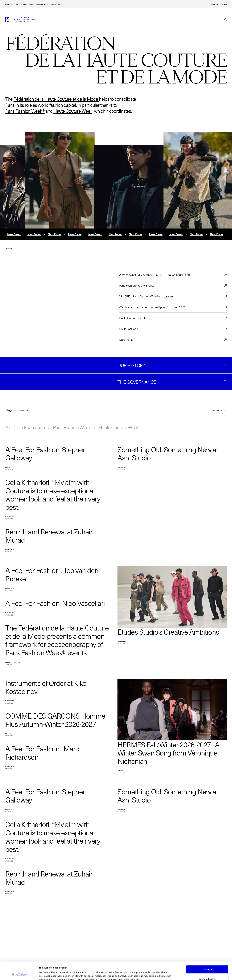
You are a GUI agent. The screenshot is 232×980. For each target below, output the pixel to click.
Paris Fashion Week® (25, 111)
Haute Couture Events (133, 318)
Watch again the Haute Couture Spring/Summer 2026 (152, 307)
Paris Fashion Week (72, 427)
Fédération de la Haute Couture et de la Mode (56, 99)
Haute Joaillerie (129, 329)
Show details (155, 972)
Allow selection (207, 962)
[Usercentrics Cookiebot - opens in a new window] (19, 974)
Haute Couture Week (72, 111)
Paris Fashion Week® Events (137, 285)
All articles (220, 410)
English (224, 4)
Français (214, 4)
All (8, 427)
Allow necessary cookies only (207, 972)
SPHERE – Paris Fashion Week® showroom (146, 296)
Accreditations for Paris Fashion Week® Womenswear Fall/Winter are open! (35, 4)
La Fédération (32, 427)
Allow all (207, 953)
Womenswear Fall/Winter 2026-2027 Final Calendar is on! (155, 275)
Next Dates (126, 340)
